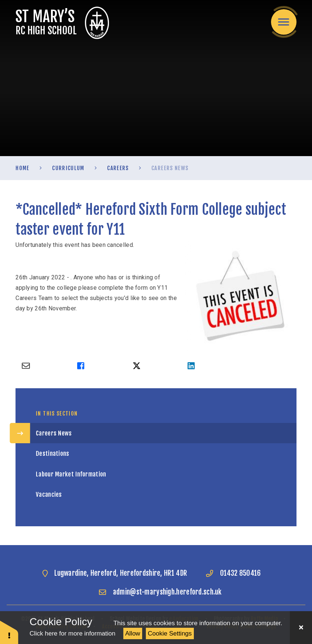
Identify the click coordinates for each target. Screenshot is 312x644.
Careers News (170, 168)
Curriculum (68, 168)
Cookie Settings (170, 633)
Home (22, 168)
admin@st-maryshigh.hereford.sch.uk (167, 592)
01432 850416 (241, 573)
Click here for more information (72, 633)
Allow (133, 633)
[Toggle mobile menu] (284, 22)
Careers (118, 168)
